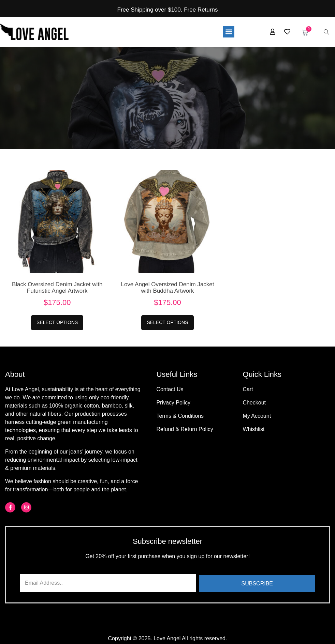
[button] (229, 32)
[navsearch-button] (326, 32)
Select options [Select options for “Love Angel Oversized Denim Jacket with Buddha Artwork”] (167, 322)
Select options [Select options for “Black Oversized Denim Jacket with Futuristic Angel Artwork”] (57, 322)
